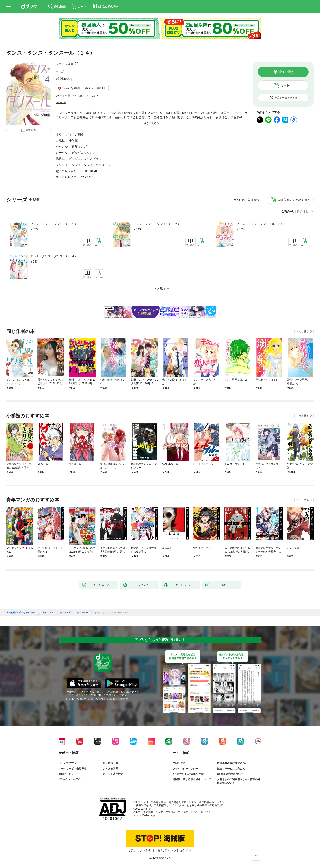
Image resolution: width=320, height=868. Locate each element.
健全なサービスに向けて (231, 769)
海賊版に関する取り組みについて (192, 779)
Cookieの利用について (230, 774)
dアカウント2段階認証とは (188, 774)
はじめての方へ (67, 763)
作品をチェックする (286, 98)
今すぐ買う (286, 72)
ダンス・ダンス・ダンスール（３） (260, 224)
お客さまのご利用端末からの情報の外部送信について (239, 781)
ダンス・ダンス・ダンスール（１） (54, 224)
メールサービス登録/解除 (73, 769)
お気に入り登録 (249, 200)
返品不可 (61, 102)
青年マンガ (79, 146)
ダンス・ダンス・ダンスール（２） (157, 224)
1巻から (288, 212)
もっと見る (302, 331)
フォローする (77, 64)
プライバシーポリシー (185, 769)
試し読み (31, 130)
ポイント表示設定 (113, 774)
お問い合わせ (66, 774)
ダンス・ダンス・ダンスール (91, 165)
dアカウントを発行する (145, 850)
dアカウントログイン (71, 779)
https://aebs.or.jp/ (146, 815)
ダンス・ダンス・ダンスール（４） (54, 256)
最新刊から (305, 212)
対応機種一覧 (111, 763)
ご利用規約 (179, 763)
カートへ (286, 85)
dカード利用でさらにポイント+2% (76, 96)
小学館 (73, 140)
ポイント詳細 (94, 88)
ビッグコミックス (84, 153)
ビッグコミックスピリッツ (87, 159)
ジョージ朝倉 (65, 64)
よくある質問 (111, 769)
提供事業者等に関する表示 (232, 763)
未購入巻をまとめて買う (294, 200)
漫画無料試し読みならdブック (21, 613)
